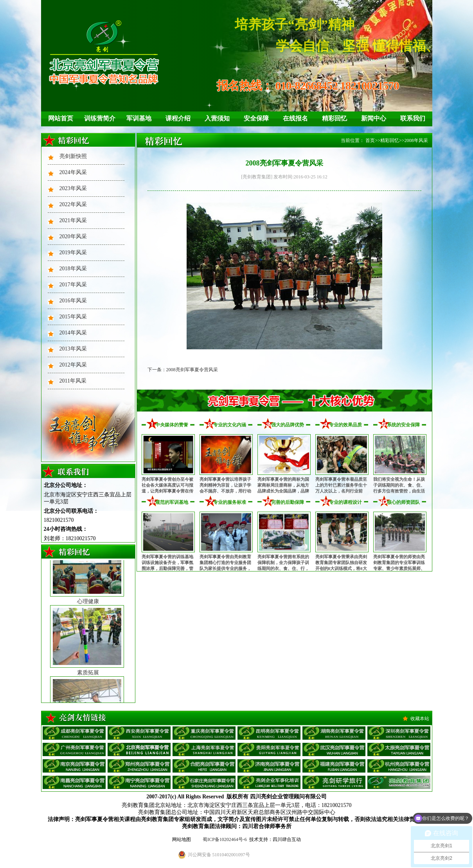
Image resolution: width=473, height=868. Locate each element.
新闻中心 (374, 118)
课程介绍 (178, 118)
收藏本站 (420, 719)
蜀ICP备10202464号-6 (225, 839)
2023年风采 (73, 188)
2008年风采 (416, 140)
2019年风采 (73, 252)
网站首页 (61, 118)
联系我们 (413, 118)
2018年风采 (73, 269)
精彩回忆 (335, 118)
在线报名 (295, 118)
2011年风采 (73, 381)
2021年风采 (73, 220)
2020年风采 (73, 236)
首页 (370, 140)
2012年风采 (73, 365)
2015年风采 (73, 317)
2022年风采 (73, 204)
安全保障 (256, 118)
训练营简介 (100, 118)
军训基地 (139, 118)
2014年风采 (73, 333)
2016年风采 (73, 301)
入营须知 (217, 118)
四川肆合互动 (287, 839)
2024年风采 (73, 172)
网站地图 (182, 839)
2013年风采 (73, 349)
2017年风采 (73, 285)
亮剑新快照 (73, 156)
